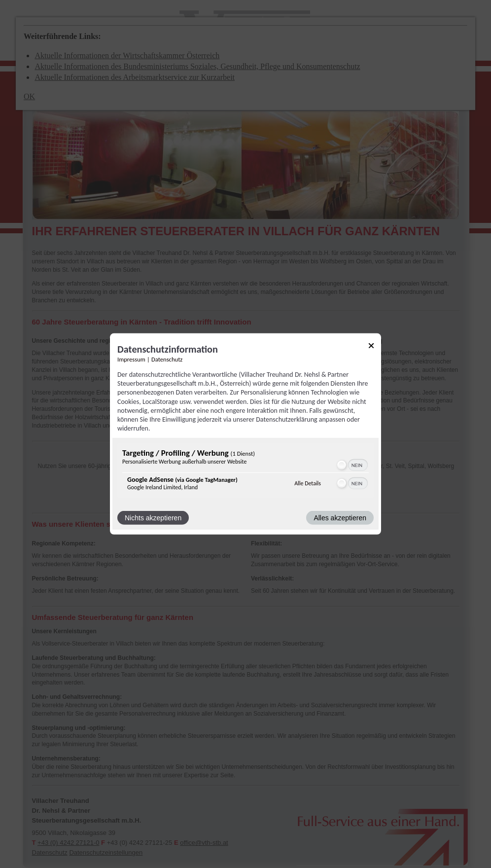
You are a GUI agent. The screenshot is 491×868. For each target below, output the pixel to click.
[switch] (352, 465)
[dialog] (245, 434)
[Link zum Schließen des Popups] (371, 347)
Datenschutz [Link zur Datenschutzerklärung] (167, 359)
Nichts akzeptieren (153, 518)
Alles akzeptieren (340, 518)
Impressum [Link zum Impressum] (131, 359)
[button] (342, 465)
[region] (245, 472)
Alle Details (308, 483)
